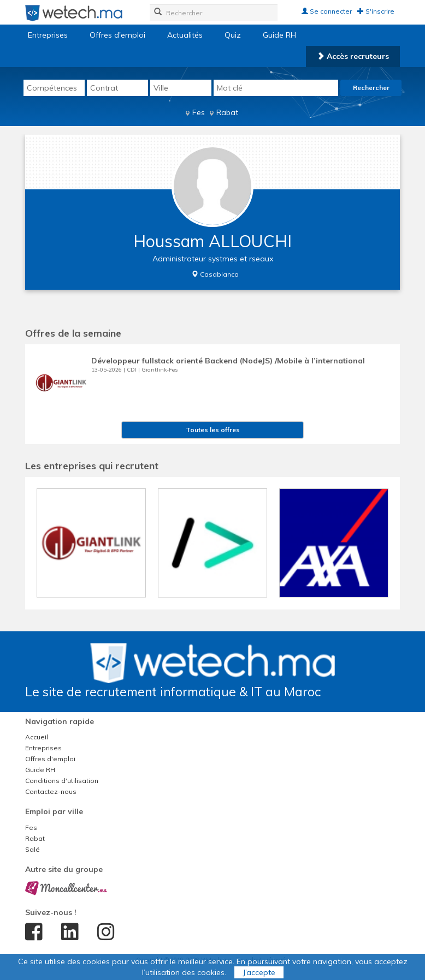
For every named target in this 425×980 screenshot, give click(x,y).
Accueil (37, 737)
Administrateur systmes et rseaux (213, 259)
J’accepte (259, 972)
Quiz (233, 35)
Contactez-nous (51, 791)
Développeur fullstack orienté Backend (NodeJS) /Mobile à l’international (228, 361)
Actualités (185, 35)
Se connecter (327, 11)
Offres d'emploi (117, 35)
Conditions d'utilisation (62, 781)
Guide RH (279, 35)
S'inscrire (376, 11)
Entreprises (48, 35)
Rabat (227, 112)
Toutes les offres (213, 430)
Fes (199, 112)
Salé (33, 849)
